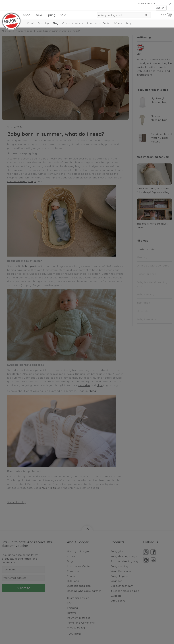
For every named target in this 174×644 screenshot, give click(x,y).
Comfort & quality (38, 23)
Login (169, 3)
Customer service (146, 3)
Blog (55, 23)
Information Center (99, 23)
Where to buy (123, 23)
